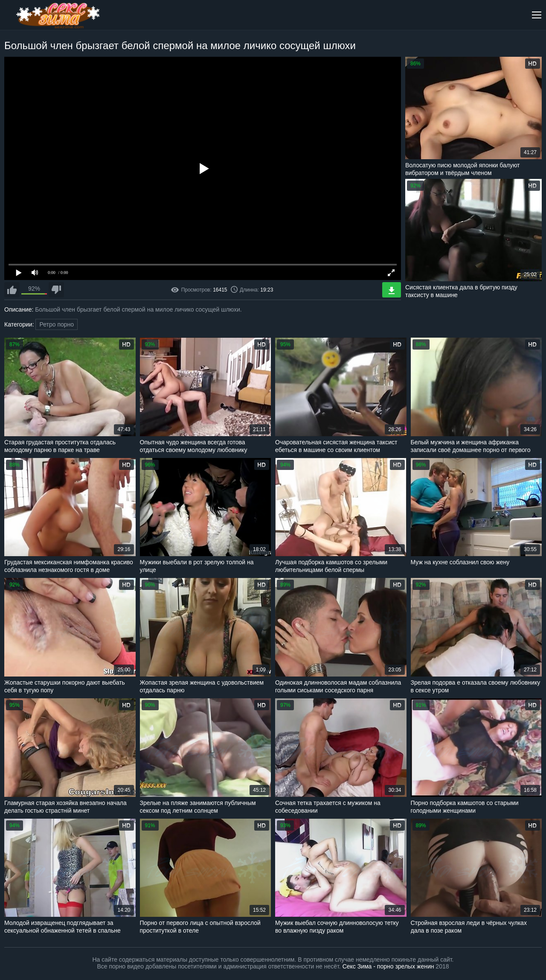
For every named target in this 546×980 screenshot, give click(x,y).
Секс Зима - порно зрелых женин (388, 966)
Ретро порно (57, 324)
